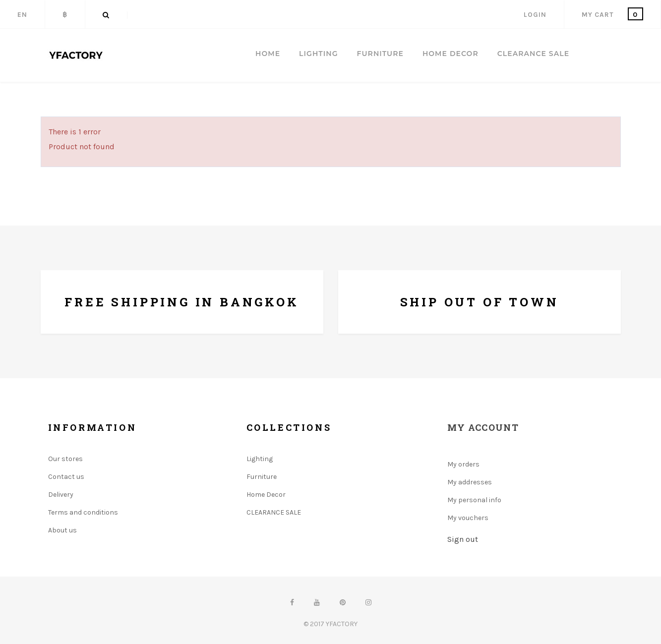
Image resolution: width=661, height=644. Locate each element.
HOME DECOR (451, 54)
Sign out (463, 539)
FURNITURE (380, 54)
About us (62, 530)
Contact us (66, 477)
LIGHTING (318, 54)
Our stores (65, 459)
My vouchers (468, 518)
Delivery (61, 495)
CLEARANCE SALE (533, 54)
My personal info (474, 500)
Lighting (260, 459)
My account (483, 427)
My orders (463, 464)
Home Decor (266, 495)
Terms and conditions (83, 512)
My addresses (470, 482)
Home (268, 54)
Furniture (262, 477)
